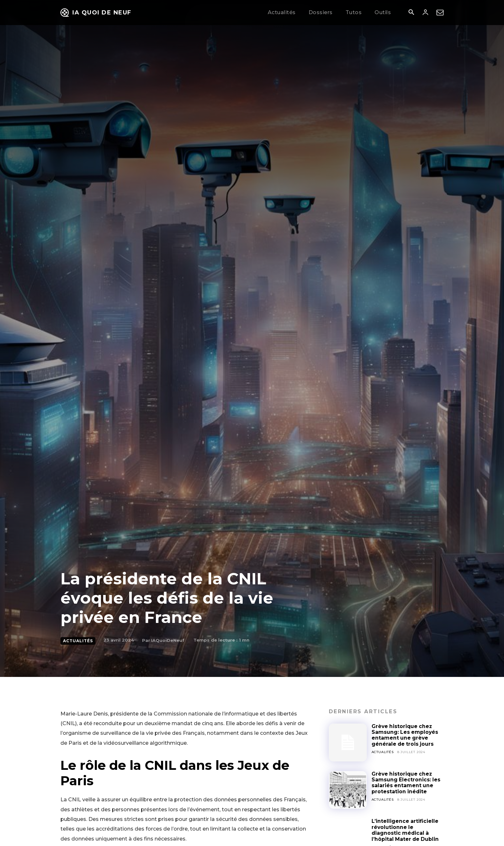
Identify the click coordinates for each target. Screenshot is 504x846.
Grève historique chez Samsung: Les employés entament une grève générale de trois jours (405, 735)
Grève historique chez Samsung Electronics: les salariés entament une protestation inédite (406, 783)
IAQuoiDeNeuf (168, 640)
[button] (411, 13)
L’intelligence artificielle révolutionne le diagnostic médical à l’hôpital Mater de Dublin (406, 830)
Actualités (78, 641)
